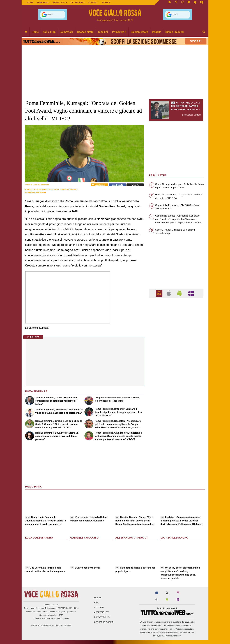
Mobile (98, 598)
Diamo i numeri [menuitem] (174, 32)
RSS (96, 602)
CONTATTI (93, 2)
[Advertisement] (176, 440)
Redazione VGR (36, 192)
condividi (117, 185)
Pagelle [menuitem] (157, 32)
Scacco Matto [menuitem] (85, 32)
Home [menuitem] (35, 32)
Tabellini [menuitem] (103, 32)
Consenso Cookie (104, 622)
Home (30, 2)
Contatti (99, 608)
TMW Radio (43, 2)
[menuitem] (26, 32)
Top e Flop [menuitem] (49, 32)
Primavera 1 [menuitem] (119, 32)
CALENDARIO (77, 2)
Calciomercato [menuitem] (139, 32)
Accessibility (101, 612)
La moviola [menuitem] (66, 32)
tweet (135, 185)
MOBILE (106, 2)
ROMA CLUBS (60, 2)
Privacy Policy (102, 617)
